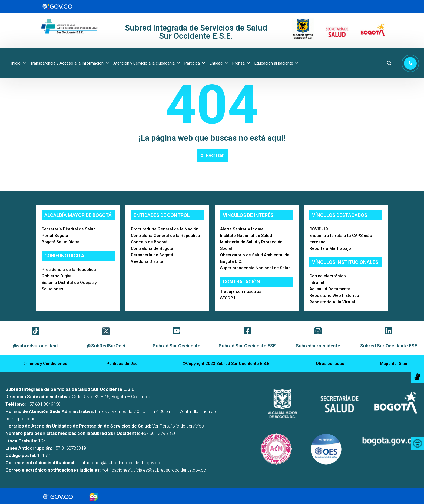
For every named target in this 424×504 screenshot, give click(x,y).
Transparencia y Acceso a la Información (70, 63)
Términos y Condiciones (44, 364)
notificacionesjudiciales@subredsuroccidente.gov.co (154, 470)
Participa (195, 63)
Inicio (19, 63)
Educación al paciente (277, 63)
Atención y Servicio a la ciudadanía (147, 63)
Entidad (219, 63)
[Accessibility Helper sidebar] (418, 443)
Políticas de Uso (122, 364)
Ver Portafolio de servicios (178, 426)
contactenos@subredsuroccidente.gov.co (118, 463)
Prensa (241, 63)
